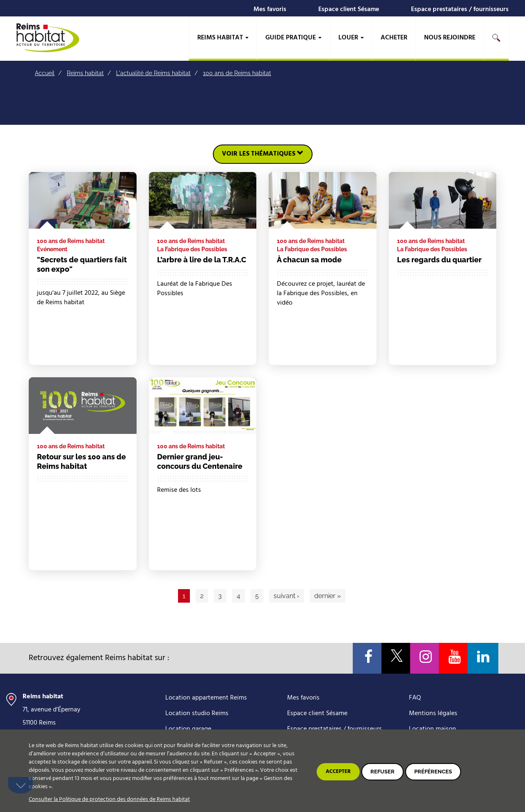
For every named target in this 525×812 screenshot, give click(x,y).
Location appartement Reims (206, 698)
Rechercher (496, 38)
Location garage (188, 729)
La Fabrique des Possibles (192, 249)
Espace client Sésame (349, 9)
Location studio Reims (197, 713)
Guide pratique (293, 38)
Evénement (52, 249)
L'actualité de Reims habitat (153, 73)
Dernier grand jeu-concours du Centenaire (200, 461)
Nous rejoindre (450, 38)
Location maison (433, 729)
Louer (351, 38)
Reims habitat (223, 38)
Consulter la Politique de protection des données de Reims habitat (109, 799)
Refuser (382, 772)
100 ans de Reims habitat (237, 73)
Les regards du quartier (439, 260)
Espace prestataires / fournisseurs (460, 9)
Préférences (433, 772)
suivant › (286, 596)
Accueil (45, 73)
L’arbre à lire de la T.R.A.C (202, 260)
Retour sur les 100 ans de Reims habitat (81, 461)
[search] (496, 39)
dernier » (328, 596)
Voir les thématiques (263, 154)
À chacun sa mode (309, 260)
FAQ (415, 698)
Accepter (338, 772)
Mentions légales (433, 713)
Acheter (394, 38)
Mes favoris (270, 9)
